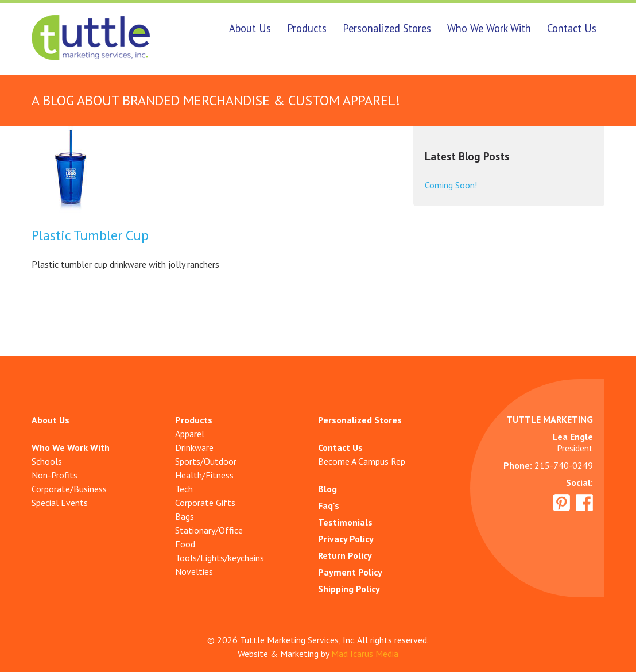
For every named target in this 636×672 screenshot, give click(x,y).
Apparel (190, 434)
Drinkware (194, 447)
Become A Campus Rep (362, 461)
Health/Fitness (204, 475)
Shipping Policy (349, 589)
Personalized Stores (387, 28)
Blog (327, 489)
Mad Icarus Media (365, 654)
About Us (250, 28)
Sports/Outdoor (206, 461)
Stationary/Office (209, 530)
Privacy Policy (346, 539)
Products (307, 28)
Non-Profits (55, 475)
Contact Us (572, 28)
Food (185, 544)
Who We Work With (489, 28)
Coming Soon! (451, 185)
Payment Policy (350, 572)
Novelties (194, 571)
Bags (185, 516)
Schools (47, 461)
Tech (184, 489)
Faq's (329, 505)
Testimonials (345, 522)
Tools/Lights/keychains (220, 558)
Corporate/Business (69, 489)
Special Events (60, 503)
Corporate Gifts (205, 503)
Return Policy (345, 555)
